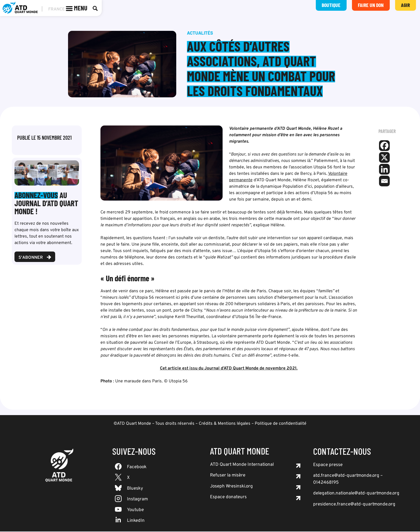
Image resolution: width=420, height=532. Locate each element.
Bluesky (135, 489)
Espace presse (328, 465)
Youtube (135, 511)
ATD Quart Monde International (242, 465)
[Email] (384, 182)
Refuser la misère (228, 476)
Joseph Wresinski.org (231, 487)
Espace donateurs (228, 498)
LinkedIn (136, 521)
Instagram (137, 500)
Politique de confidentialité (281, 424)
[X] (384, 158)
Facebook (137, 468)
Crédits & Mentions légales (225, 424)
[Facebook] (384, 146)
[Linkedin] (384, 170)
